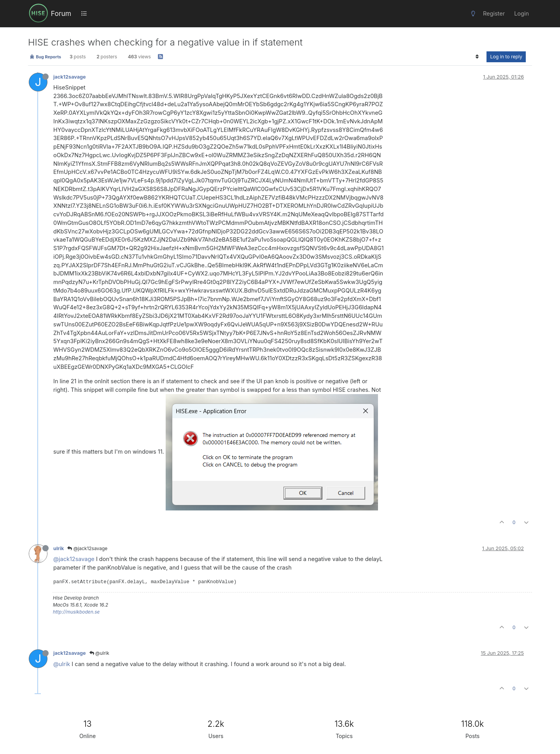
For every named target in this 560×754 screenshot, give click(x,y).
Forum (61, 13)
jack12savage (70, 77)
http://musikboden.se (76, 612)
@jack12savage (87, 548)
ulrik (59, 548)
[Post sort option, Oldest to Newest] (477, 57)
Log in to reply (506, 57)
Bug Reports (45, 57)
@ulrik (99, 653)
